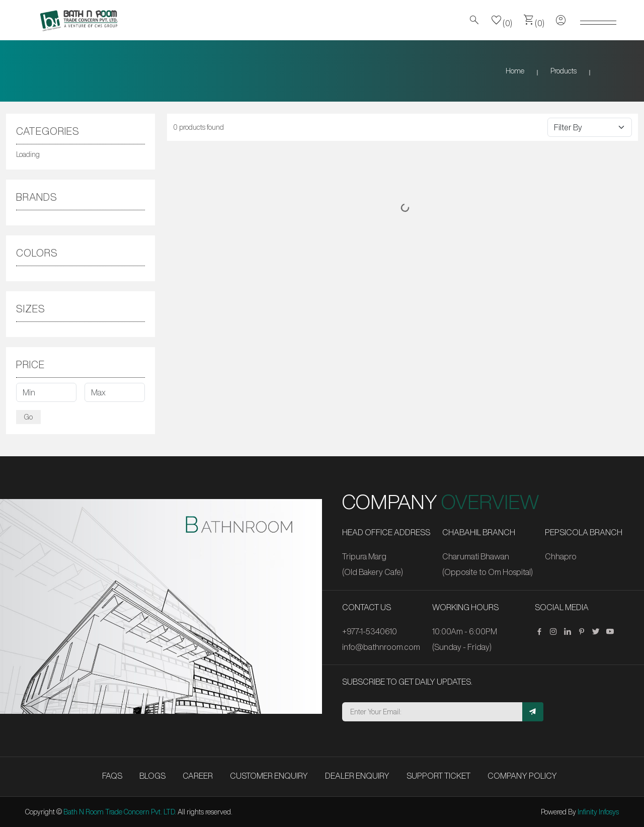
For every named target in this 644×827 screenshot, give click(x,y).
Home (515, 71)
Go (28, 417)
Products (563, 71)
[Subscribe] (533, 712)
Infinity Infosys (598, 812)
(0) (502, 20)
